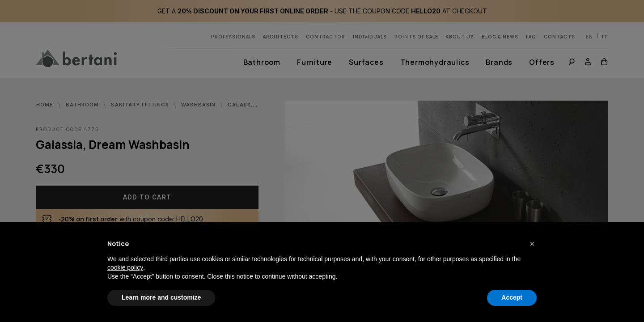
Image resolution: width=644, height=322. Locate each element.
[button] (532, 244)
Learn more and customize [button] (161, 297)
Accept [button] (512, 297)
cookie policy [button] (125, 267)
